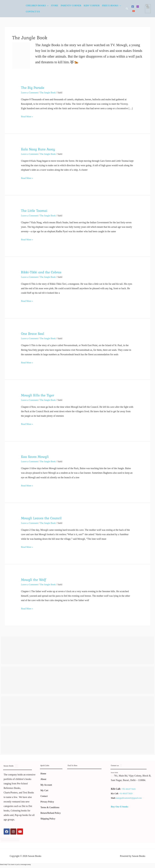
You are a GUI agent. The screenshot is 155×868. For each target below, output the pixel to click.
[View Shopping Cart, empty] (148, 9)
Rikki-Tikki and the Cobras (42, 272)
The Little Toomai (35, 211)
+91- (124, 788)
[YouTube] (134, 11)
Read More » (27, 116)
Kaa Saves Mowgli (35, 456)
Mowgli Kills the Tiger (38, 395)
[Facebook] (133, 7)
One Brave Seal (33, 333)
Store (55, 6)
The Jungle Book (49, 92)
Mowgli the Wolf (34, 579)
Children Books (36, 6)
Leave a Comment (30, 92)
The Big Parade (33, 88)
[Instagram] (138, 7)
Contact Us (33, 12)
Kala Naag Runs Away (39, 149)
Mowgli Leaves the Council (42, 518)
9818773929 (131, 789)
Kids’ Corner (92, 6)
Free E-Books (110, 6)
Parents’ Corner (71, 6)
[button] (127, 9)
